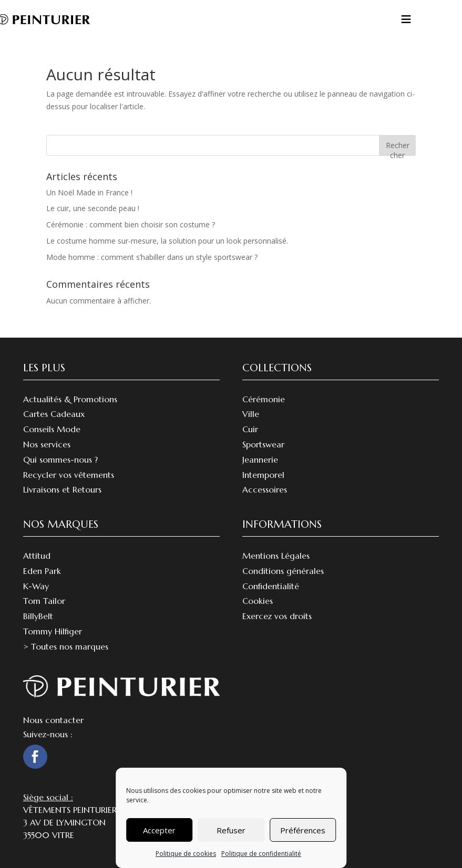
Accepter (159, 830)
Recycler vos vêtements (69, 475)
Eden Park (42, 571)
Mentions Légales (276, 556)
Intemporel (263, 475)
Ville (251, 414)
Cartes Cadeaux (54, 414)
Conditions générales (283, 571)
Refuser (231, 830)
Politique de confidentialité (261, 854)
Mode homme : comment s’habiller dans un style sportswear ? (152, 257)
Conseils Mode (52, 429)
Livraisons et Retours (62, 489)
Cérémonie (264, 399)
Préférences (303, 830)
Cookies (258, 601)
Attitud (37, 556)
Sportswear (263, 444)
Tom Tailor (44, 601)
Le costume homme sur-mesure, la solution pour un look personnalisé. (167, 241)
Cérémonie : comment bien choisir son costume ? (131, 224)
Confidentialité (271, 586)
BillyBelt (38, 616)
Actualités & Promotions (70, 399)
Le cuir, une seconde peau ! (93, 208)
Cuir (250, 429)
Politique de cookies (186, 854)
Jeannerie (260, 459)
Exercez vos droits (277, 616)
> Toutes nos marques (66, 646)
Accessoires (265, 489)
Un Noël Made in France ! (89, 192)
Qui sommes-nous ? (60, 459)
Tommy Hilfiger (53, 631)
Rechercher (398, 148)
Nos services (47, 444)
